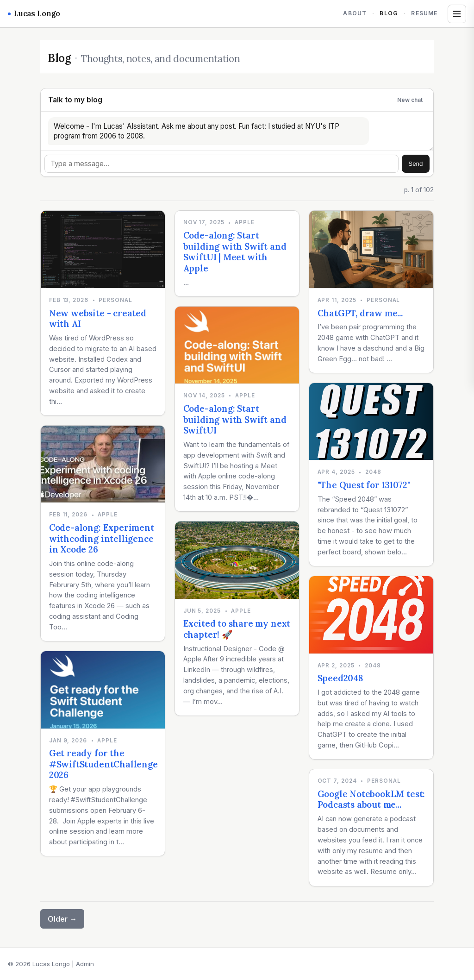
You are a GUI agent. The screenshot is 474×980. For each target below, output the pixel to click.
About (355, 13)
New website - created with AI (98, 319)
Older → (62, 919)
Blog (389, 13)
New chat (410, 100)
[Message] (221, 164)
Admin (85, 964)
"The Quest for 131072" (364, 485)
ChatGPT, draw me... (360, 313)
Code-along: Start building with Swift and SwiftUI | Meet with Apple (235, 252)
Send (415, 164)
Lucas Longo (34, 13)
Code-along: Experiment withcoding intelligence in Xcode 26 (102, 538)
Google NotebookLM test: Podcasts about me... (371, 799)
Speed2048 (340, 678)
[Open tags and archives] (457, 14)
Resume (424, 13)
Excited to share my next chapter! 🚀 (237, 629)
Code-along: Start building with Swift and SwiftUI (235, 419)
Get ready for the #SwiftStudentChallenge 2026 (103, 764)
